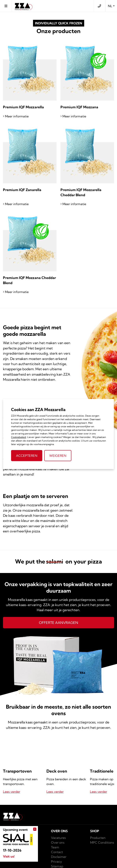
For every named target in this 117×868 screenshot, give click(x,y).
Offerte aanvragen (58, 623)
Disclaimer (59, 857)
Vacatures (58, 838)
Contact (57, 852)
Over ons (58, 842)
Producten (98, 838)
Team (55, 847)
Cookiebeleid (19, 437)
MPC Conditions (102, 842)
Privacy (56, 861)
